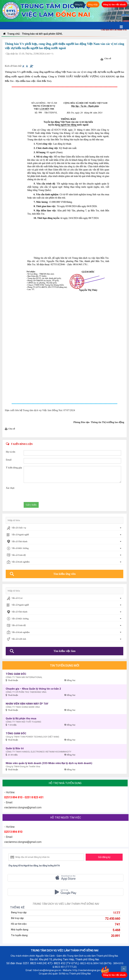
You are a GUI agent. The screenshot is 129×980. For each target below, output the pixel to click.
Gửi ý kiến (31, 505)
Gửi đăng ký (104, 857)
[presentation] (49, 493)
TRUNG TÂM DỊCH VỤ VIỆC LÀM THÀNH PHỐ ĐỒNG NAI (66, 904)
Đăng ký (79, 4)
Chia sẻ (108, 58)
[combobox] (64, 528)
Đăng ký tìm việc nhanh (114, 4)
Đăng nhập (93, 4)
